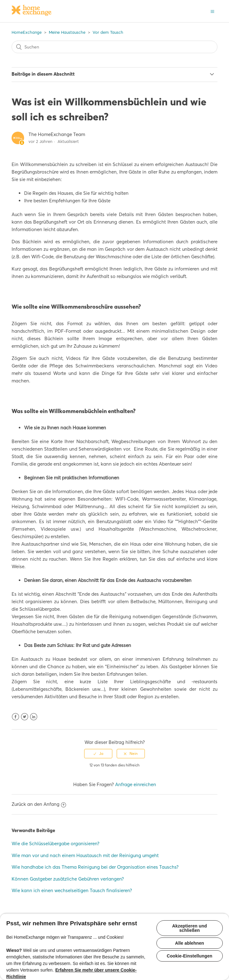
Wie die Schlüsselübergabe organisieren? (56, 844)
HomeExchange (27, 32)
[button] (212, 11)
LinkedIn (34, 717)
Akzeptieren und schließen (189, 928)
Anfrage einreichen (136, 784)
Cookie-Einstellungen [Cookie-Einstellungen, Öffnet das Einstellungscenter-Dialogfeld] (190, 956)
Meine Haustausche (67, 32)
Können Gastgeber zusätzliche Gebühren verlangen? (68, 879)
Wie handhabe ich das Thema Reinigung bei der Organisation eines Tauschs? (95, 867)
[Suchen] (115, 47)
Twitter (25, 717)
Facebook (15, 717)
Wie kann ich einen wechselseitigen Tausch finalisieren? (72, 890)
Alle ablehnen (189, 943)
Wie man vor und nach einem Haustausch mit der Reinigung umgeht (85, 855)
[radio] (98, 754)
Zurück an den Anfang (39, 804)
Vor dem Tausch (108, 32)
